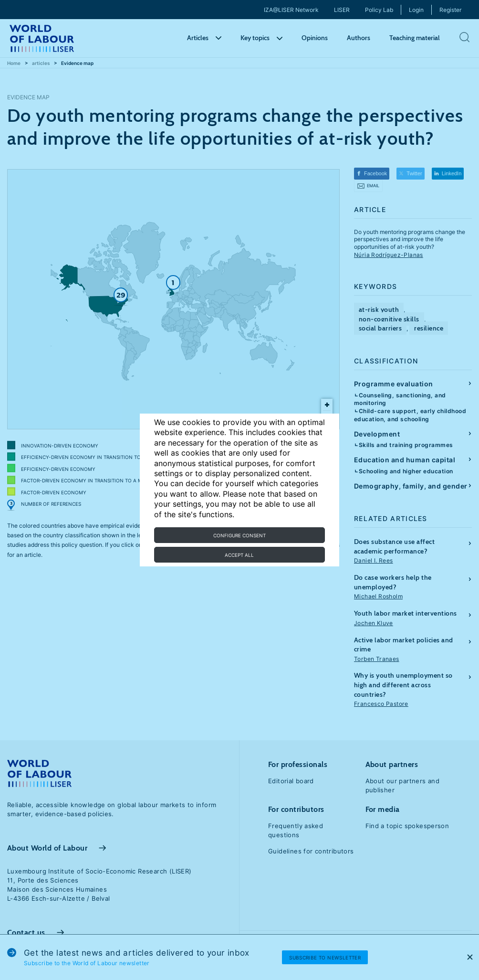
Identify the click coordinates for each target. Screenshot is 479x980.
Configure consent (239, 535)
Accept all (239, 555)
